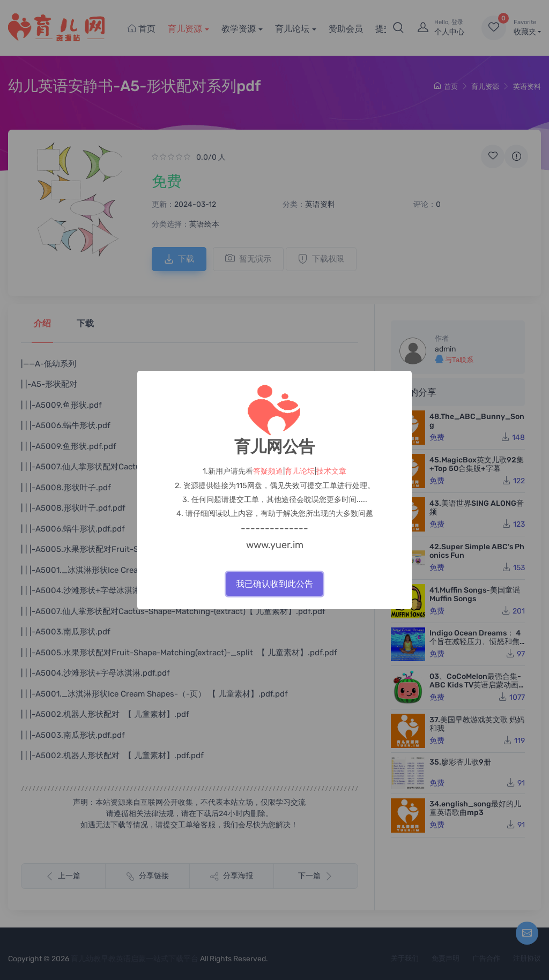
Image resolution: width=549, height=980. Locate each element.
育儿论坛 (300, 471)
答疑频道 (268, 471)
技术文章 (331, 471)
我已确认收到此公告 (274, 584)
